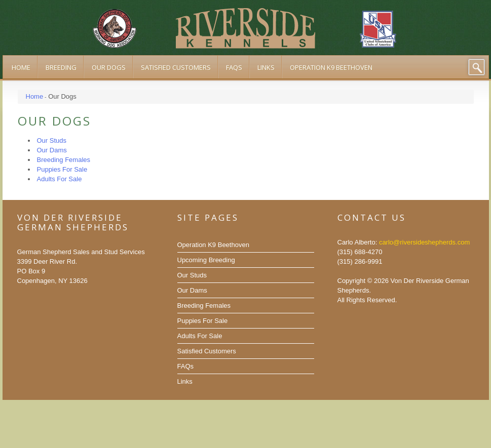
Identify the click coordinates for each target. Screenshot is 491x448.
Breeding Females (204, 306)
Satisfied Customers (207, 351)
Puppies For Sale (203, 321)
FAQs (186, 366)
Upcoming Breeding (206, 260)
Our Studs (192, 275)
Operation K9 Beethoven (213, 245)
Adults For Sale (200, 336)
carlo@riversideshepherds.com (424, 242)
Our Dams (192, 290)
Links (185, 381)
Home (35, 96)
